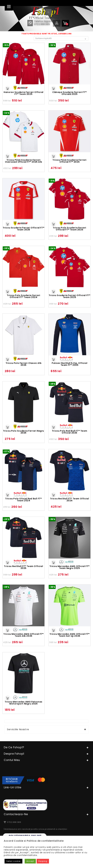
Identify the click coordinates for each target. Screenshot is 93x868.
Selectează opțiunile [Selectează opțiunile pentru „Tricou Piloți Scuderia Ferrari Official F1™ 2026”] (54, 156)
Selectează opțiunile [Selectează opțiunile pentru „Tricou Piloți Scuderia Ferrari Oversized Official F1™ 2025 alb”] (8, 156)
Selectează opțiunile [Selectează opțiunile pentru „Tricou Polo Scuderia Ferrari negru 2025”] (8, 427)
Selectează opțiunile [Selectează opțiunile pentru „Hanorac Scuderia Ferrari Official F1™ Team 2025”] (8, 89)
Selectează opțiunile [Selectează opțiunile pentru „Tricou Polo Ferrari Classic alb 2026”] (8, 359)
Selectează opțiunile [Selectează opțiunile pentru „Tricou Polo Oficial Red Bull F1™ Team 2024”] (8, 495)
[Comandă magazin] (61, 38)
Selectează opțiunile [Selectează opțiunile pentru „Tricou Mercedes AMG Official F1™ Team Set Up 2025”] (54, 630)
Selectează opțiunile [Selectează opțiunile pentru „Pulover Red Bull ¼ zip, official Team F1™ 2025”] (54, 359)
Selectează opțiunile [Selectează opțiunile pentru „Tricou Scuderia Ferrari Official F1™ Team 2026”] (8, 224)
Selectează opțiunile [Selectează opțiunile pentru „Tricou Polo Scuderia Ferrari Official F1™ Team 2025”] (54, 224)
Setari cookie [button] (13, 861)
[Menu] (9, 6)
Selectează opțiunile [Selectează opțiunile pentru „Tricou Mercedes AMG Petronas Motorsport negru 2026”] (8, 698)
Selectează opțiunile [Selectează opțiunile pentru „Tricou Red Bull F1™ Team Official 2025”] (8, 563)
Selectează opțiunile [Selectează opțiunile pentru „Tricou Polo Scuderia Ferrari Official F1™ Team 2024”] (8, 292)
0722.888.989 (14, 822)
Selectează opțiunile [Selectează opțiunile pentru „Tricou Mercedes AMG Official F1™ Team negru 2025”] (54, 563)
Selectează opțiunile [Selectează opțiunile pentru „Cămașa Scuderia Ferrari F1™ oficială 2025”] (54, 89)
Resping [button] (43, 861)
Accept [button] (30, 861)
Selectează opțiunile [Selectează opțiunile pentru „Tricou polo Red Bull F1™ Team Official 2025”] (54, 427)
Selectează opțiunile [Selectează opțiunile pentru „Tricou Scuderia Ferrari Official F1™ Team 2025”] (54, 292)
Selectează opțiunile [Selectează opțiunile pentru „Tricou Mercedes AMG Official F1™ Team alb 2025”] (8, 630)
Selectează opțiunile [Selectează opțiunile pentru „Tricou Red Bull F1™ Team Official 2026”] (54, 495)
